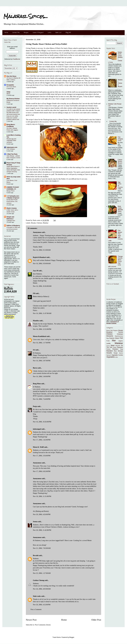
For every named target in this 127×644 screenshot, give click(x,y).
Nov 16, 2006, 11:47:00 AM (42, 313)
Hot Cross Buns (11, 87)
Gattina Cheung (39, 580)
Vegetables (111, 357)
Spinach (109, 355)
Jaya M (36, 271)
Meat (113, 345)
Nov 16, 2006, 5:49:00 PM (42, 376)
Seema (35, 522)
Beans (108, 330)
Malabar (46, 223)
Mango (108, 346)
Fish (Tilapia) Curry (120, 139)
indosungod (37, 429)
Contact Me (16, 33)
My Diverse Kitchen (13, 99)
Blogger (72, 637)
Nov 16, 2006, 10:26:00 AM (42, 286)
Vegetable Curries (117, 355)
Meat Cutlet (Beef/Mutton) (120, 209)
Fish (121, 338)
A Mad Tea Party (12, 154)
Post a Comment (36, 609)
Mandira (36, 321)
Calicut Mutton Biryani (120, 161)
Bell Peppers (114, 330)
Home (6, 33)
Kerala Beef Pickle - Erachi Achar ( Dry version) (12, 201)
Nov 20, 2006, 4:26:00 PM (42, 514)
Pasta (115, 347)
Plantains (115, 349)
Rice (115, 351)
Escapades (10, 85)
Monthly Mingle (41, 51)
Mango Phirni (11, 191)
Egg (108, 338)
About (8, 94)
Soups (116, 353)
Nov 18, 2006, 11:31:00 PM (42, 496)
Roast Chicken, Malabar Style (69, 120)
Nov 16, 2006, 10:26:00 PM (42, 422)
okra (116, 357)
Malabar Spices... (26, 16)
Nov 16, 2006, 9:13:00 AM (42, 250)
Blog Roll (68, 33)
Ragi (122, 349)
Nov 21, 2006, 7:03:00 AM (42, 548)
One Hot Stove (11, 76)
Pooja (35, 406)
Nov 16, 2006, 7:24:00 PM (42, 399)
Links (50, 33)
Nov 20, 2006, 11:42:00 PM (42, 530)
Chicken (39, 223)
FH (34, 293)
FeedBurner (16, 59)
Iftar (114, 340)
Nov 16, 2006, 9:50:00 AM (42, 264)
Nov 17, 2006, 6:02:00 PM (42, 471)
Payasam (120, 347)
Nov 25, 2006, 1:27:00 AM (42, 573)
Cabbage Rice (11, 221)
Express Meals (114, 338)
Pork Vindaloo (11, 149)
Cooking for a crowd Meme (82, 540)
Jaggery (121, 341)
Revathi (36, 555)
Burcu (35, 368)
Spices (121, 353)
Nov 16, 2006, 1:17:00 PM (42, 343)
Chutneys (120, 334)
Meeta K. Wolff (38, 447)
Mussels (118, 346)
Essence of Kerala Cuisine (113, 323)
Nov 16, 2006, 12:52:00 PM (42, 329)
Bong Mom (37, 384)
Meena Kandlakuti (40, 336)
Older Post (96, 620)
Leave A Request (38, 33)
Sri (34, 350)
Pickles (108, 349)
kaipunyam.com (12, 147)
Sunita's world (11, 107)
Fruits (108, 341)
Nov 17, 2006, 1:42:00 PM (42, 440)
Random (110, 351)
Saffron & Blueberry (13, 226)
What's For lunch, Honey (65, 48)
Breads (33, 223)
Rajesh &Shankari (40, 257)
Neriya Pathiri (43, 167)
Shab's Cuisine (12, 208)
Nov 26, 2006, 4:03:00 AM (42, 589)
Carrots (121, 332)
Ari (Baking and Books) (41, 511)
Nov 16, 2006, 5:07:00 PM (42, 361)
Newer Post (31, 620)
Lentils (108, 343)
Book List (58, 33)
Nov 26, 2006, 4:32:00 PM (42, 605)
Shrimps (120, 351)
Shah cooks (37, 596)
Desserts (110, 336)
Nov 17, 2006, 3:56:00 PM (42, 456)
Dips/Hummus (119, 336)
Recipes (26, 33)
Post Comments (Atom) (43, 625)
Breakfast (109, 332)
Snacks (109, 353)
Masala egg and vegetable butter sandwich (11, 141)
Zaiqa (8, 92)
